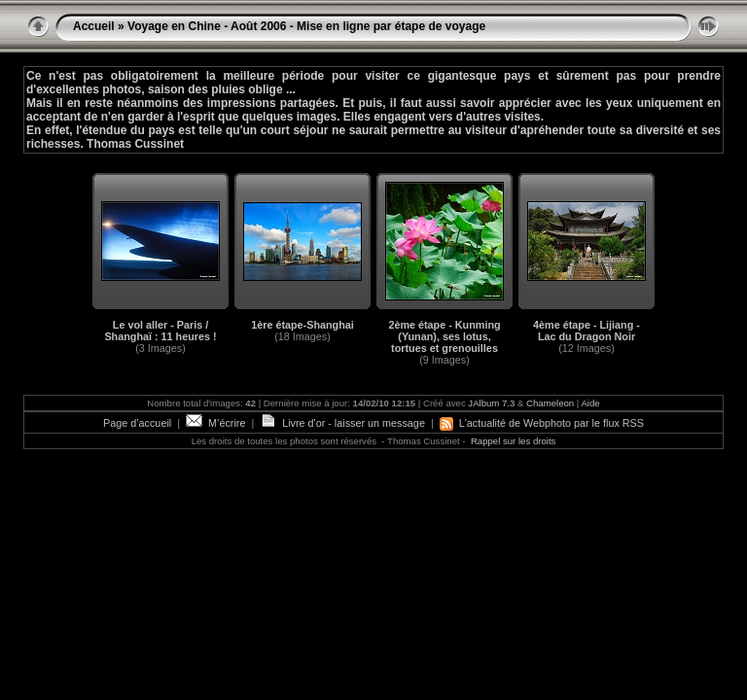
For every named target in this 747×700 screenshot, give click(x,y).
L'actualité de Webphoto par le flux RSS (542, 423)
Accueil (94, 26)
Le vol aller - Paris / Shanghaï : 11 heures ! (160, 331)
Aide (590, 403)
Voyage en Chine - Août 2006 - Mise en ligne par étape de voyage (306, 26)
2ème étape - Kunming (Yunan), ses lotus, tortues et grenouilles (444, 336)
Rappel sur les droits (513, 441)
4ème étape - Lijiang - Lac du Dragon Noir (587, 331)
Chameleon (550, 403)
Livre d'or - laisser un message (342, 423)
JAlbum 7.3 (491, 403)
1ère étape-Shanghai (302, 325)
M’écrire (215, 423)
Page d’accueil (137, 423)
